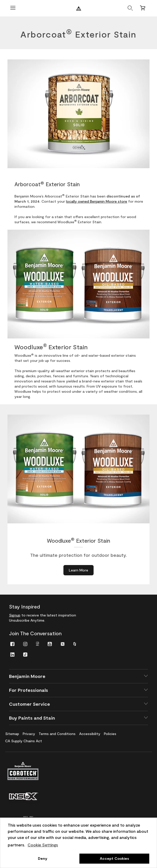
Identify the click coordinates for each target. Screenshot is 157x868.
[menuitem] (12, 644)
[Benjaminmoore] (79, 8)
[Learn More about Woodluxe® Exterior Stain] (78, 570)
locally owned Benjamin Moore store (97, 201)
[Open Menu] (13, 8)
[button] (78, 676)
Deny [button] (43, 858)
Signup (15, 615)
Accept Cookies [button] (114, 858)
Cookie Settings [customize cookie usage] (43, 845)
